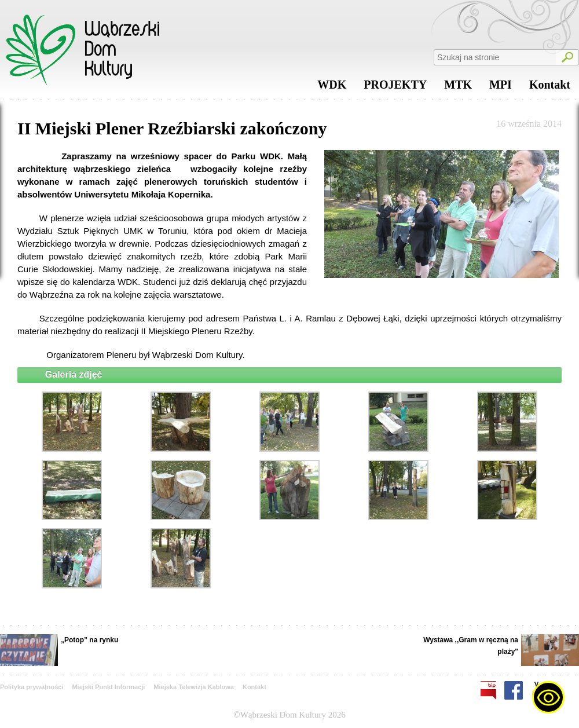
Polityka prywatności (32, 687)
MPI (501, 87)
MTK (458, 87)
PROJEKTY (395, 87)
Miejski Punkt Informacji (108, 687)
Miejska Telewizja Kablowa (194, 687)
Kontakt (550, 87)
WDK (332, 87)
